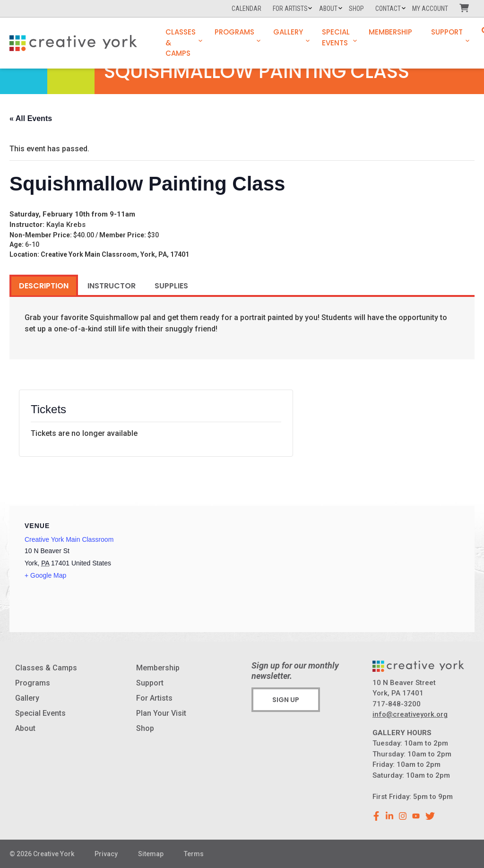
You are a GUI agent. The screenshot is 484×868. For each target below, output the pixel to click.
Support (447, 32)
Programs (234, 32)
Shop (356, 9)
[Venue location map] (354, 571)
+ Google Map (45, 575)
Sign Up (286, 700)
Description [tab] (44, 286)
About (328, 9)
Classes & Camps (181, 43)
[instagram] (403, 816)
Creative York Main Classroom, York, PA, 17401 (115, 254)
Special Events (336, 37)
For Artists (290, 9)
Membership (390, 32)
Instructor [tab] (112, 286)
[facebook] (376, 816)
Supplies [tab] (171, 286)
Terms (194, 854)
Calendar (246, 9)
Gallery (288, 32)
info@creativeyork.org (410, 714)
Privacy (106, 854)
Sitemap (151, 854)
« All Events (31, 118)
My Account (430, 9)
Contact (388, 9)
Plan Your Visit (161, 713)
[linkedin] (389, 816)
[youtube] (416, 816)
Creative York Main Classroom (69, 539)
